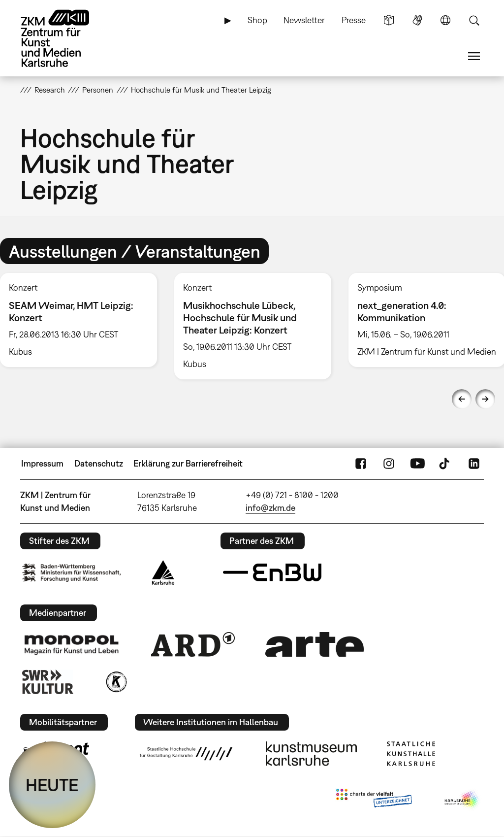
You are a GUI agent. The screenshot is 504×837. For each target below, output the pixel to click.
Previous (462, 399)
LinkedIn (474, 464)
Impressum (42, 463)
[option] (252, 326)
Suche (474, 20)
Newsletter (304, 20)
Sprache (445, 20)
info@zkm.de (270, 508)
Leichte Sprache (389, 20)
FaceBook (361, 464)
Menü (474, 56)
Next (485, 399)
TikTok (445, 464)
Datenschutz (99, 463)
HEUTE (52, 785)
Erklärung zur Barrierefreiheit (188, 463)
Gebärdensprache (417, 20)
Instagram (389, 464)
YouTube (417, 464)
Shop (257, 20)
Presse (354, 20)
